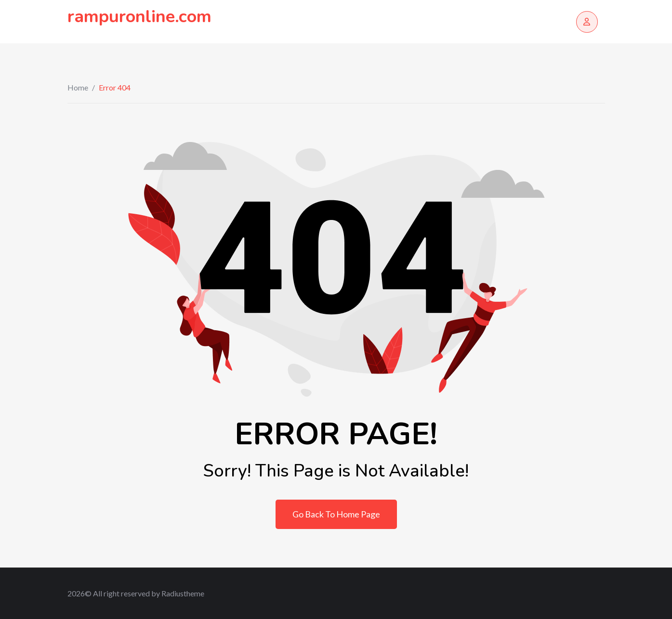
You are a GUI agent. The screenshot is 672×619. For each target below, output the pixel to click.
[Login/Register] (587, 22)
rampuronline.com (139, 17)
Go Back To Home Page (336, 514)
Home (78, 87)
